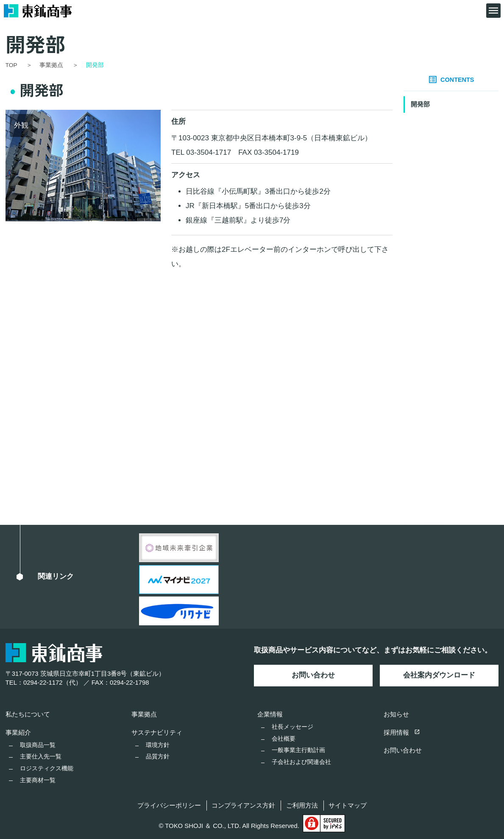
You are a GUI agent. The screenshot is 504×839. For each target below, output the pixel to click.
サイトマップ (348, 806)
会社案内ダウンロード (439, 675)
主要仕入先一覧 (41, 756)
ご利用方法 (302, 806)
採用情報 (402, 733)
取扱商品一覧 (38, 745)
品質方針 (158, 756)
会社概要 (284, 739)
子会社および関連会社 (301, 762)
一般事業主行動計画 (298, 750)
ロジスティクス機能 (47, 768)
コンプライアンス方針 (243, 806)
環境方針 (158, 745)
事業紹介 (18, 733)
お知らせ (396, 714)
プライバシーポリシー (169, 806)
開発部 (420, 104)
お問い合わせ (313, 675)
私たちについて (28, 714)
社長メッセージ (292, 727)
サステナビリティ (157, 733)
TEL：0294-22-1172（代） (44, 683)
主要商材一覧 (38, 780)
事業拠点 (144, 714)
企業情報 (270, 714)
